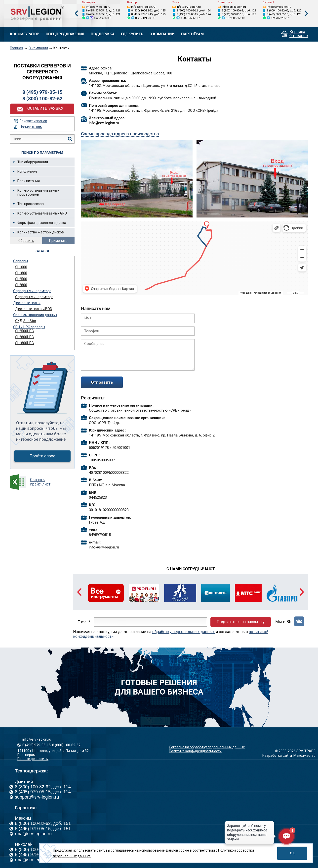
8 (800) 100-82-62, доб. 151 (43, 823)
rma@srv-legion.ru (33, 834)
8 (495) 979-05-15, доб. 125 (148, 14)
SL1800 (21, 273)
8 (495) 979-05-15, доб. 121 (103, 11)
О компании (162, 34)
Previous (76, 14)
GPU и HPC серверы (29, 327)
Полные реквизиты (33, 759)
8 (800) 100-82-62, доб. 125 (148, 11)
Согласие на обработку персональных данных (207, 747)
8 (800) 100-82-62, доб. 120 (284, 11)
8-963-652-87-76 (280, 18)
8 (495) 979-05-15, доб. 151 (43, 829)
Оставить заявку (45, 108)
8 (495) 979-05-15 (42, 92)
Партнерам (26, 755)
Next (306, 14)
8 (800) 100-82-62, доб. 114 (43, 787)
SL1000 (21, 267)
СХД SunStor (26, 321)
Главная (17, 48)
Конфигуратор (25, 34)
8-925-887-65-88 (235, 18)
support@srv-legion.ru (37, 797)
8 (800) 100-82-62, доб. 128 (239, 11)
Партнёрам (192, 34)
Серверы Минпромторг (32, 291)
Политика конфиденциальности (195, 751)
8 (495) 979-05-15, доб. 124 (194, 14)
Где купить (132, 34)
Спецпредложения (65, 34)
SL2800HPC (24, 337)
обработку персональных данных (183, 632)
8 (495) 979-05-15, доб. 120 (284, 14)
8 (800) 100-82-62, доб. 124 (194, 11)
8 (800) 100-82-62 (42, 99)
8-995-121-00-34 (145, 18)
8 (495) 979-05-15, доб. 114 (43, 792)
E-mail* (84, 622)
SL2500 (21, 279)
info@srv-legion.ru (98, 7)
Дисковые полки (27, 303)
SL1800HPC (24, 343)
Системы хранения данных (35, 315)
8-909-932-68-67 (190, 18)
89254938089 (102, 18)
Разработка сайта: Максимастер (289, 756)
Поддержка (103, 34)
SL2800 (21, 285)
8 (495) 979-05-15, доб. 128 (239, 14)
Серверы (20, 261)
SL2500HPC (24, 331)
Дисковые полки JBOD (34, 309)
